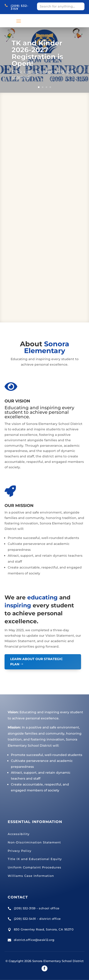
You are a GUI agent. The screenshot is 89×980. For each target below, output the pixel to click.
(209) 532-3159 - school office (37, 908)
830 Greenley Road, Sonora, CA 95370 (44, 929)
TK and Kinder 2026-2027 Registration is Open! (37, 53)
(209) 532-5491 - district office (37, 919)
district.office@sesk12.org (34, 940)
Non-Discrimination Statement (34, 842)
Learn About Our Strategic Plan (36, 662)
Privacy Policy (20, 851)
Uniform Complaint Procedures (35, 867)
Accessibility (19, 834)
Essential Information (35, 822)
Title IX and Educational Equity (35, 859)
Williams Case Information (31, 876)
